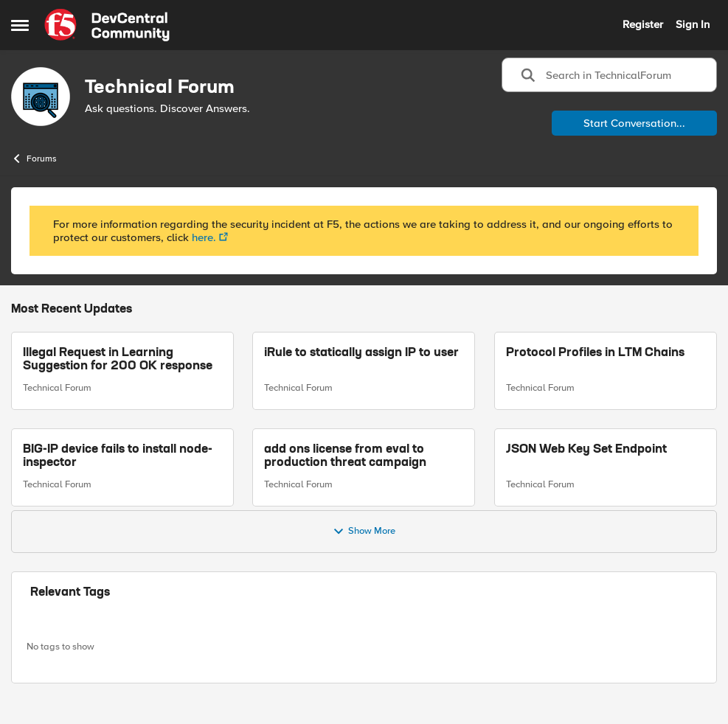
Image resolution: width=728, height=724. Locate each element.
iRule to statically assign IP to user (361, 353)
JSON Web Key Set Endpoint (586, 450)
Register (643, 24)
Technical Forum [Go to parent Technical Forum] (57, 388)
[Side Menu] (20, 25)
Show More (364, 532)
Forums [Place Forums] (34, 159)
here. (204, 237)
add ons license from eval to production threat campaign (345, 456)
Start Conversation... (634, 123)
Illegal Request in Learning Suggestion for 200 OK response (118, 360)
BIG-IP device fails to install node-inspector (118, 456)
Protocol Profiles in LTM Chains (595, 353)
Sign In (693, 24)
